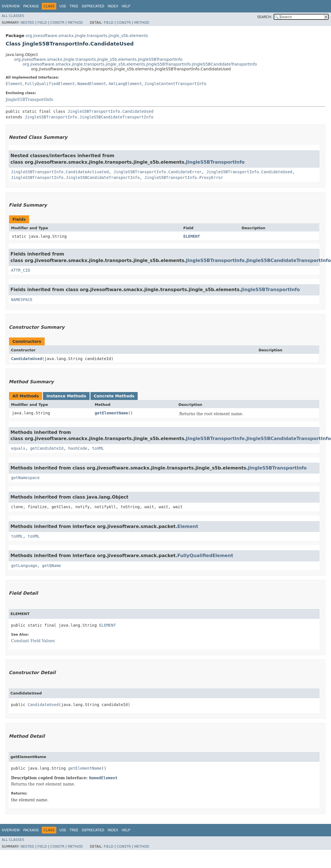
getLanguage (24, 566)
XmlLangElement (125, 84)
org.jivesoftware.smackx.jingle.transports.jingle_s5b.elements (87, 36)
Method (75, 23)
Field (42, 23)
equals (18, 448)
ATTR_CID (20, 270)
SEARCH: (265, 17)
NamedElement (92, 84)
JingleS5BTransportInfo (29, 99)
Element (14, 84)
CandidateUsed (27, 359)
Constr (57, 23)
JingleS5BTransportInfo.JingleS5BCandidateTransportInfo (89, 117)
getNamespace (25, 478)
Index (113, 6)
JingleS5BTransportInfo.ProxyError (184, 178)
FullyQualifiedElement (50, 84)
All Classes (13, 16)
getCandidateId (47, 448)
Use (63, 6)
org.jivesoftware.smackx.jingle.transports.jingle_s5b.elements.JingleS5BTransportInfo (98, 59)
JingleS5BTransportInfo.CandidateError (157, 172)
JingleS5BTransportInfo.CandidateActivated (60, 172)
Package (31, 6)
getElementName (111, 413)
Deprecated (93, 6)
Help (126, 6)
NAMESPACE (22, 300)
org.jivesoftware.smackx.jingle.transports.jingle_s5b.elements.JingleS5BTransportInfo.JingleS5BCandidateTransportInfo (140, 64)
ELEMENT (192, 236)
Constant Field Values (33, 641)
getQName (52, 566)
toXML (98, 448)
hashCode (78, 448)
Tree (74, 6)
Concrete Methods (114, 396)
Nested (27, 23)
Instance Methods (66, 396)
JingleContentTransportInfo (175, 84)
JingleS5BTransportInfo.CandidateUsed (110, 111)
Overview (11, 6)
